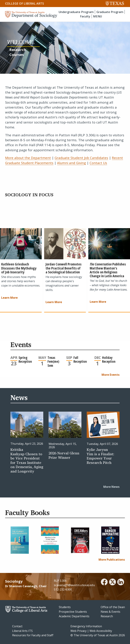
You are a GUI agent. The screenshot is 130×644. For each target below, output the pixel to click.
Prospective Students (73, 612)
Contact (17, 626)
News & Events (110, 612)
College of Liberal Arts (25, 3)
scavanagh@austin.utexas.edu (74, 585)
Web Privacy (79, 631)
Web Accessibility (101, 631)
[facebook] (104, 582)
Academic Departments (74, 616)
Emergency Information (86, 626)
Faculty (85, 16)
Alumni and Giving (71, 163)
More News (111, 487)
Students (65, 607)
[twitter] (113, 582)
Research (107, 616)
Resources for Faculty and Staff (33, 635)
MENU (97, 16)
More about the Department (28, 158)
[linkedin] (121, 582)
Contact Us (98, 163)
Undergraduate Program (76, 12)
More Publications (112, 559)
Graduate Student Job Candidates (81, 158)
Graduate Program (110, 12)
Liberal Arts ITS (22, 631)
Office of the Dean (113, 607)
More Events (111, 375)
